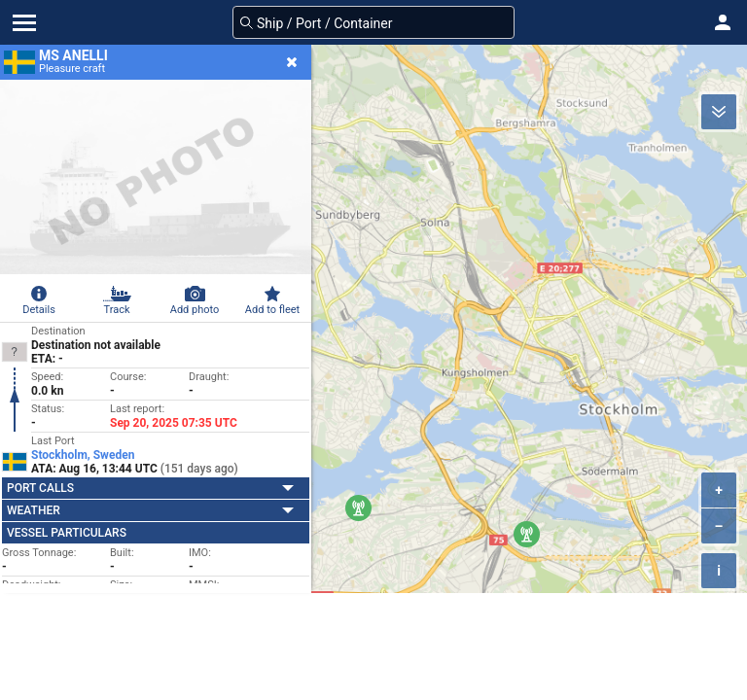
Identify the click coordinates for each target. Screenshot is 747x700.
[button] (723, 22)
